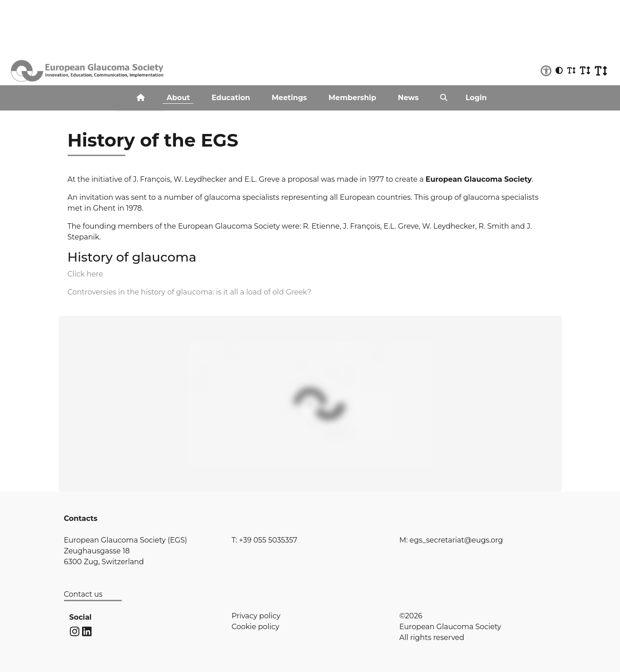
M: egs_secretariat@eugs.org (451, 540)
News (408, 98)
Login (476, 98)
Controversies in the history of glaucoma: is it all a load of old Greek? (190, 292)
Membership (353, 98)
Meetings (289, 98)
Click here (85, 274)
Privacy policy (256, 616)
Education (231, 98)
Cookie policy (256, 627)
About (178, 98)
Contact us (83, 594)
